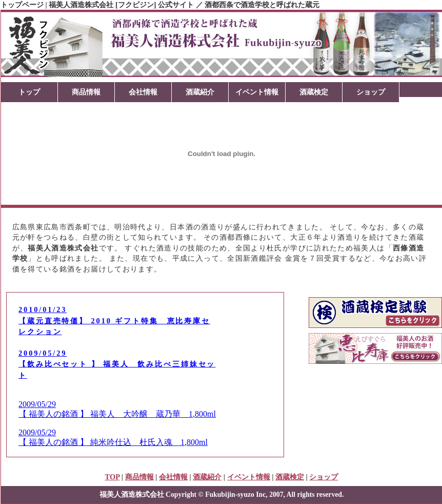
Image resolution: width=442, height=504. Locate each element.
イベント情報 (257, 92)
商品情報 (86, 92)
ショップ (371, 92)
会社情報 (143, 92)
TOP (113, 477)
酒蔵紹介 (200, 92)
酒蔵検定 (314, 92)
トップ (29, 92)
